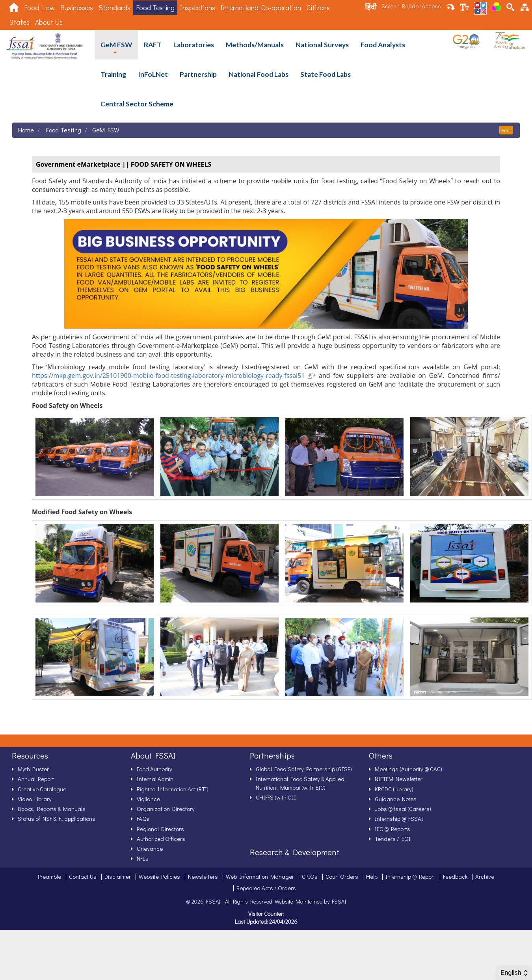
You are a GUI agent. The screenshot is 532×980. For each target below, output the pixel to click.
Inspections (198, 8)
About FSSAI (153, 755)
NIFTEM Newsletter (399, 779)
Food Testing (155, 8)
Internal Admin (155, 779)
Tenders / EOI (393, 839)
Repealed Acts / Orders (266, 888)
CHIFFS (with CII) (276, 797)
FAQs (143, 818)
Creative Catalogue (42, 789)
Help (372, 876)
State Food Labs (326, 74)
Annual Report (36, 779)
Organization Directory (166, 809)
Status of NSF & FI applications (57, 818)
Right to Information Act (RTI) (173, 789)
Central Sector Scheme (137, 104)
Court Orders (342, 876)
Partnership (198, 74)
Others (381, 755)
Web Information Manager (260, 876)
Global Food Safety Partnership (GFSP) (304, 769)
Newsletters (203, 876)
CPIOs (310, 876)
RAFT (153, 45)
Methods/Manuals (255, 45)
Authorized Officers (161, 839)
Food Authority (154, 769)
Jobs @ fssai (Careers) (403, 809)
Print (506, 130)
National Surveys (322, 45)
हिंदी (371, 7)
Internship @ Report (410, 876)
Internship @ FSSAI (399, 818)
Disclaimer (118, 876)
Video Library (35, 799)
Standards (114, 8)
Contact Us (83, 876)
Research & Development (295, 852)
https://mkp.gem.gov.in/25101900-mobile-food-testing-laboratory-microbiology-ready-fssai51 (174, 376)
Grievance (150, 848)
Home (26, 130)
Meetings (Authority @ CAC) (408, 769)
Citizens (318, 8)
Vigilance (148, 799)
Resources (30, 755)
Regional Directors (160, 829)
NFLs (143, 858)
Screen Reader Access (411, 6)
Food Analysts (383, 45)
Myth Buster (33, 769)
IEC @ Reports (392, 829)
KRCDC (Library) (394, 789)
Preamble (49, 876)
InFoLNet (153, 74)
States (19, 22)
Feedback (455, 876)
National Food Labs (259, 74)
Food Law (39, 8)
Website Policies (159, 876)
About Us (49, 22)
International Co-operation (261, 8)
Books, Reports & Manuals (52, 809)
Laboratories (194, 45)
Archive (485, 876)
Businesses (77, 8)
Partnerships (272, 755)
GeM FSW (116, 45)
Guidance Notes (396, 799)
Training (113, 74)
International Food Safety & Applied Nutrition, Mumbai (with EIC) (300, 783)
